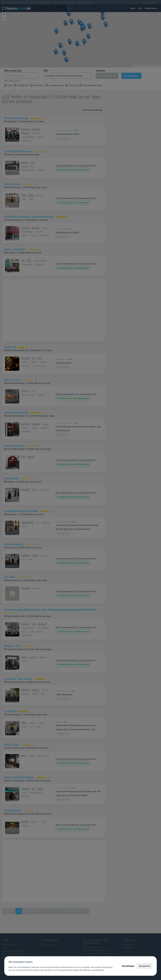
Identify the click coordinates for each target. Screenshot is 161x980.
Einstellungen (128, 966)
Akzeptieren (145, 966)
